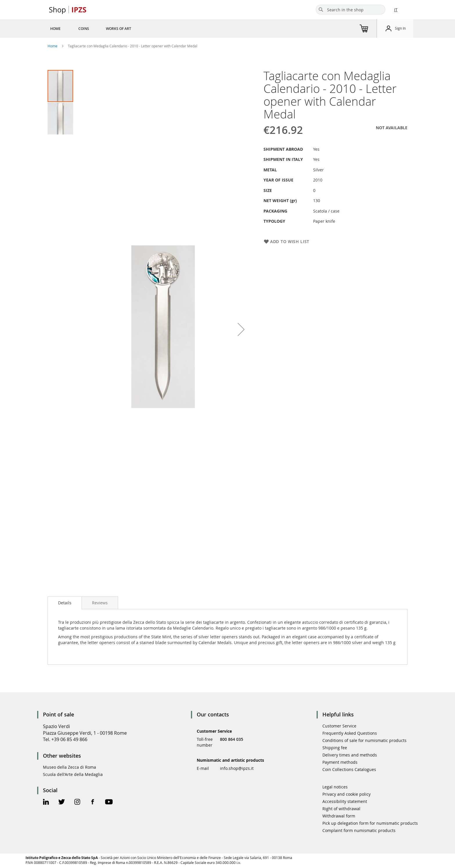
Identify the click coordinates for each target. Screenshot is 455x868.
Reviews (100, 603)
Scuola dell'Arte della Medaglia (73, 774)
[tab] (65, 603)
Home (53, 46)
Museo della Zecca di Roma (69, 767)
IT (396, 10)
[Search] (321, 10)
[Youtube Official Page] (109, 803)
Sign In (400, 28)
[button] (60, 118)
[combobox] (351, 10)
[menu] (98, 28)
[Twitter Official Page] (62, 803)
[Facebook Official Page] (93, 803)
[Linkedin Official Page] (46, 803)
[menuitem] (55, 28)
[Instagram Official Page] (77, 803)
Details (65, 603)
